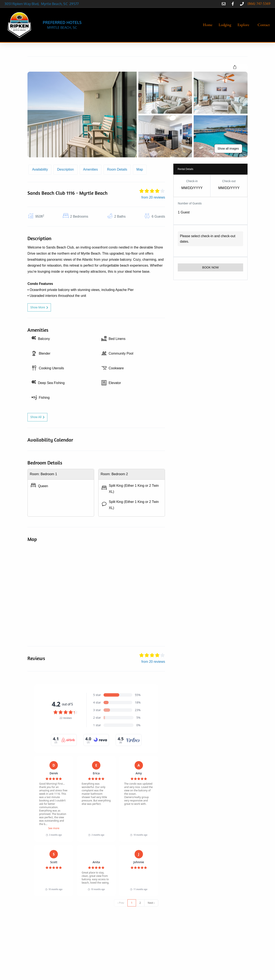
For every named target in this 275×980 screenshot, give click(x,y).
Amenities (91, 169)
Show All (37, 417)
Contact (264, 25)
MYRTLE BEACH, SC (62, 28)
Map (140, 169)
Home (208, 25)
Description (65, 169)
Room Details (117, 169)
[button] (244, 25)
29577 (74, 4)
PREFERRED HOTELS (62, 22)
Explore (243, 25)
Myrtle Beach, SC (55, 4)
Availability (40, 169)
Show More (39, 307)
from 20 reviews (153, 197)
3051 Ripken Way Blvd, (23, 4)
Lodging (225, 25)
